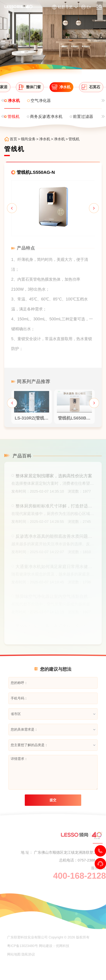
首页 (16, 139)
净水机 (47, 139)
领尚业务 (30, 139)
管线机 (76, 139)
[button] (10, 210)
